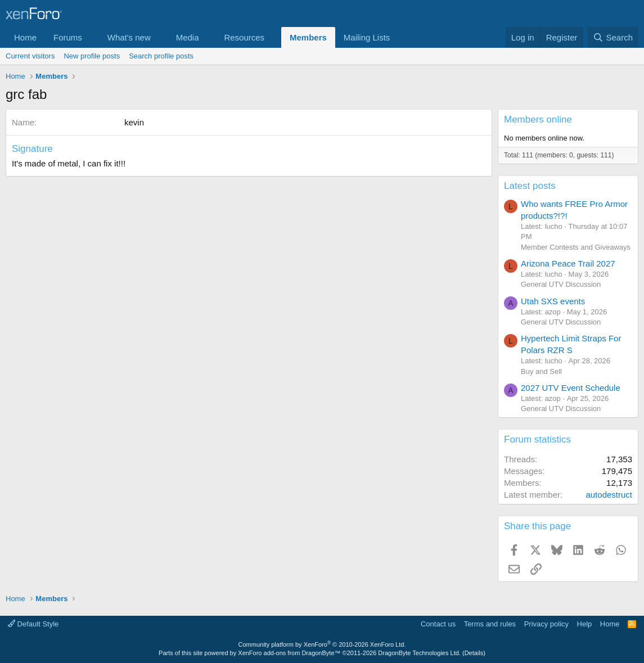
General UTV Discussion (561, 284)
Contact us (438, 624)
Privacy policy (546, 624)
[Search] (613, 37)
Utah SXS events (553, 301)
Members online (538, 119)
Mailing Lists (367, 37)
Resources (244, 37)
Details (474, 653)
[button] (91, 37)
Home (25, 37)
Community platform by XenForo (322, 644)
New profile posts (92, 56)
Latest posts (530, 186)
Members (308, 37)
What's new (129, 37)
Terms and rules (490, 624)
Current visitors (30, 56)
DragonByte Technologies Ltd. (419, 653)
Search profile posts (161, 56)
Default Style (33, 624)
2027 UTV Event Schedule (571, 388)
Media (188, 37)
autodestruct (609, 495)
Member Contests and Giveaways (576, 247)
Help (585, 624)
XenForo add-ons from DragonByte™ (289, 653)
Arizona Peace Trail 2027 (568, 263)
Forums (68, 37)
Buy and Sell (541, 371)
